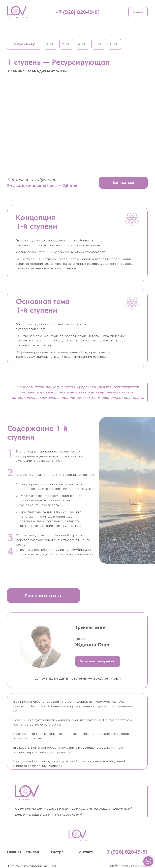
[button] (123, 183)
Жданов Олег (93, 645)
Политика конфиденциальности (33, 866)
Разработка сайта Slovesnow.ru (127, 866)
